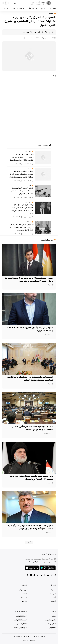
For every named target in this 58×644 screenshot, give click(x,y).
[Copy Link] (31, 32)
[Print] (28, 32)
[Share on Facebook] (50, 32)
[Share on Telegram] (35, 32)
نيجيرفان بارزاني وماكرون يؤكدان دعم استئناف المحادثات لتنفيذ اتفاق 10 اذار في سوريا (22, 228)
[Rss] (38, 576)
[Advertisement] (29, 110)
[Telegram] (41, 576)
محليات (29, 169)
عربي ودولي (28, 152)
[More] (24, 32)
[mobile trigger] (54, 3)
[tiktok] (34, 576)
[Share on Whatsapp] (42, 32)
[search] (15, 3)
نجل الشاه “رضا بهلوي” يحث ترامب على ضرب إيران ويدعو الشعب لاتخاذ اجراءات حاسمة (22, 158)
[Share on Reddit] (39, 32)
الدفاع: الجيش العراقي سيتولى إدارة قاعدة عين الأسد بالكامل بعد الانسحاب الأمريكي (20, 191)
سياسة (51, 14)
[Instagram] (45, 576)
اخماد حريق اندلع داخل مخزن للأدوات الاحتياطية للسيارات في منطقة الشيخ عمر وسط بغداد (21, 174)
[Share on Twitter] (46, 32)
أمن (30, 185)
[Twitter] (52, 576)
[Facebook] (55, 576)
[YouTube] (48, 576)
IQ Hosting (32, 641)
